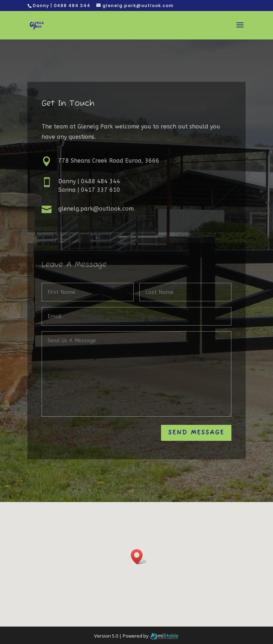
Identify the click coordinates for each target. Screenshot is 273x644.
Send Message (196, 433)
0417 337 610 (101, 190)
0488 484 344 (101, 181)
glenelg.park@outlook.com (96, 209)
